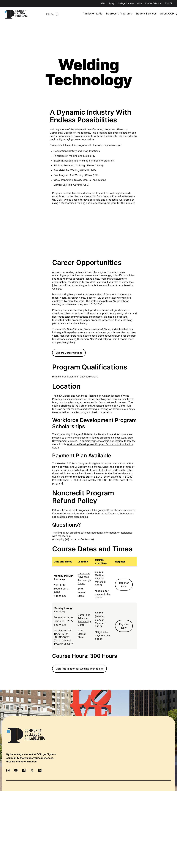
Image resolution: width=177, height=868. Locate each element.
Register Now (124, 585)
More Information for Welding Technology (79, 669)
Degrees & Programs (114, 14)
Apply (112, 3)
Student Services (139, 14)
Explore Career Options (69, 353)
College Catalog (126, 3)
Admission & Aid (89, 14)
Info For (37, 14)
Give (140, 3)
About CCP (159, 14)
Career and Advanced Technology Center (86, 396)
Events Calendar (153, 3)
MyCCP (169, 3)
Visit (103, 3)
